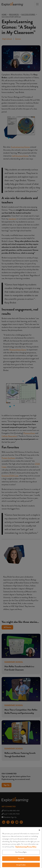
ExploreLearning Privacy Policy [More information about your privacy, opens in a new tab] (26, 848)
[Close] (39, 831)
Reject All (21, 859)
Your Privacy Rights (21, 853)
